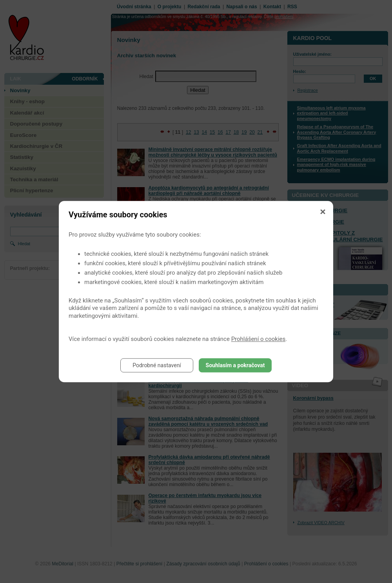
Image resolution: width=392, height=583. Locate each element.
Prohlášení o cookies (259, 339)
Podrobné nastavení (157, 365)
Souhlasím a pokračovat (235, 365)
